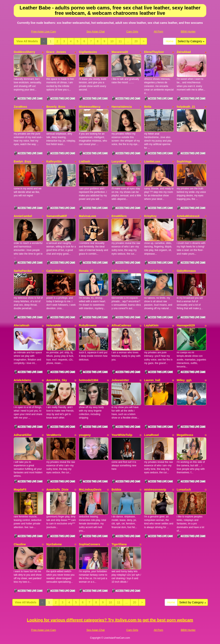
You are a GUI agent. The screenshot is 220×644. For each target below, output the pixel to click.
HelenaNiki (54, 325)
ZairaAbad (184, 52)
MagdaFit (20, 490)
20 (136, 41)
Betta (148, 107)
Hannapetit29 (186, 325)
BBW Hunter (188, 31)
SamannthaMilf (57, 216)
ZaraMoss (20, 107)
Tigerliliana (119, 544)
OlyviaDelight (153, 271)
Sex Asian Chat (96, 31)
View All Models (27, 41)
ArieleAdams (23, 380)
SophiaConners (89, 544)
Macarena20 (120, 52)
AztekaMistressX (188, 216)
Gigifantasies (88, 52)
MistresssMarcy (90, 107)
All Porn (159, 31)
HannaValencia (122, 107)
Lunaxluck (184, 490)
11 (120, 41)
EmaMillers (119, 216)
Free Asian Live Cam (44, 31)
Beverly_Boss (56, 107)
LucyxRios (119, 161)
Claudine (20, 544)
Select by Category (191, 41)
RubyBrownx (88, 325)
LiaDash (84, 161)
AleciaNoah (22, 325)
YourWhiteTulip (122, 435)
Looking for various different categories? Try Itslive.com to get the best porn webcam (110, 620)
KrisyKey (150, 216)
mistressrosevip (155, 490)
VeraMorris (54, 435)
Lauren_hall (152, 380)
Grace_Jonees (56, 52)
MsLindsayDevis (90, 490)
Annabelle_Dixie (57, 490)
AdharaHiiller (23, 435)
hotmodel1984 (88, 380)
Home (170, 41)
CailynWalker (55, 271)
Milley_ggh (184, 380)
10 (112, 41)
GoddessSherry (24, 52)
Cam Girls (132, 31)
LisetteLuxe (152, 161)
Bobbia (116, 490)
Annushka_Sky (57, 380)
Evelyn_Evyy (23, 161)
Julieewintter (120, 380)
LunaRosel (152, 435)
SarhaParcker (23, 271)
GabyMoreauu (186, 271)
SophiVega (184, 161)
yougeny (85, 435)
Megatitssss (185, 435)
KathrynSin (54, 161)
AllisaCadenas (121, 325)
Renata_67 (86, 271)
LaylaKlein (151, 325)
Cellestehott (120, 271)
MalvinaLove (87, 216)
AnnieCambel (23, 216)
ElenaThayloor (154, 52)
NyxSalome (54, 544)
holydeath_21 (186, 107)
